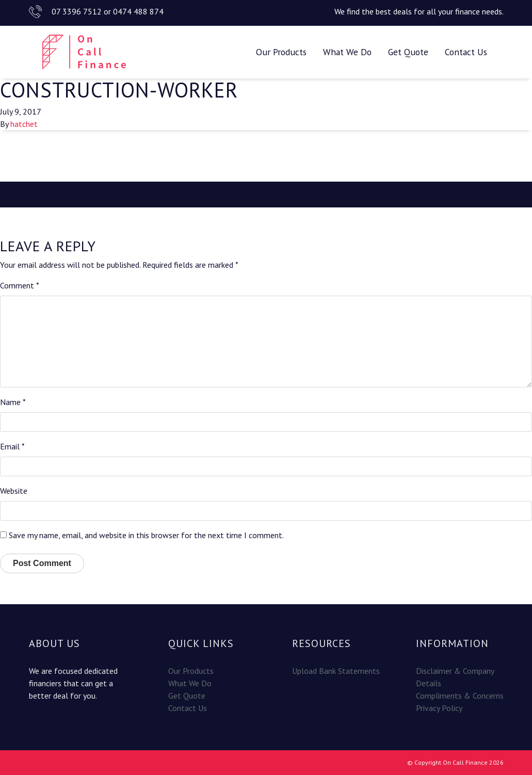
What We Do (347, 52)
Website (14, 491)
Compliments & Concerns (460, 696)
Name (13, 402)
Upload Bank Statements (336, 671)
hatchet (24, 124)
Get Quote (408, 52)
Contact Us (466, 52)
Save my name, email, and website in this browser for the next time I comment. (146, 535)
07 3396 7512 (77, 11)
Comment (20, 285)
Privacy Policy (439, 708)
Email (12, 446)
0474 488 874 (138, 11)
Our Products (281, 52)
